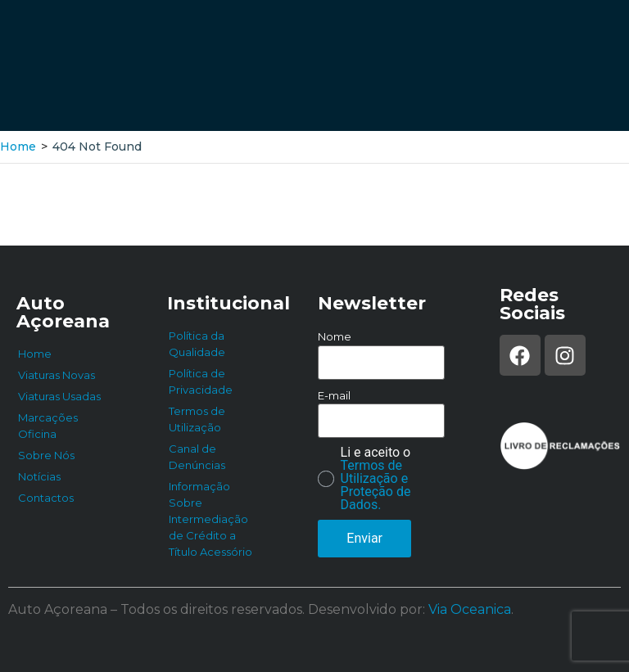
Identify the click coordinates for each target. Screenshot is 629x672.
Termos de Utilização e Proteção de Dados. (376, 485)
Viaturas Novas (57, 375)
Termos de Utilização (197, 419)
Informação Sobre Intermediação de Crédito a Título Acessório (210, 519)
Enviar (364, 538)
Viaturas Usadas (59, 396)
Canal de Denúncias (197, 457)
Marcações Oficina (48, 426)
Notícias (39, 476)
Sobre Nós (46, 455)
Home (18, 147)
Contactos (46, 498)
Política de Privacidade (201, 381)
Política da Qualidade (197, 344)
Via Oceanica (470, 609)
